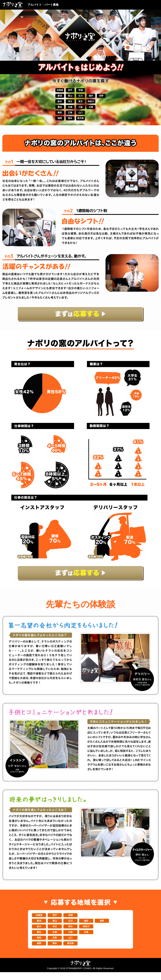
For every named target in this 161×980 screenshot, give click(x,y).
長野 (109, 97)
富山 (66, 97)
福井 (95, 97)
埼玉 (66, 103)
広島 (66, 116)
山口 (80, 116)
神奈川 (95, 103)
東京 (80, 103)
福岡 (52, 122)
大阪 (80, 109)
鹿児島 (80, 122)
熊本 (66, 122)
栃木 (52, 103)
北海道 (52, 91)
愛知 (52, 109)
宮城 (80, 91)
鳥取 (52, 116)
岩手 (66, 91)
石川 (80, 97)
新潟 (52, 97)
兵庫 (95, 109)
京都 (66, 109)
